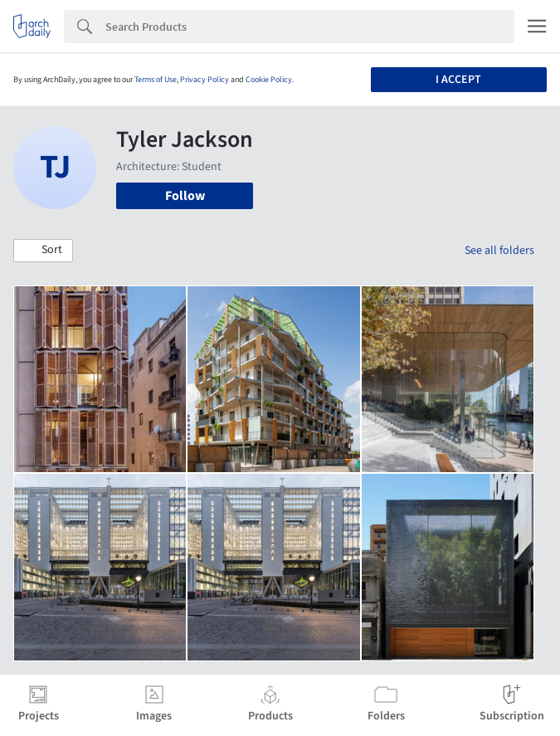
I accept (458, 80)
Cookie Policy (269, 80)
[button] (43, 251)
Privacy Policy (205, 80)
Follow (185, 196)
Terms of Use (156, 80)
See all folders (499, 251)
